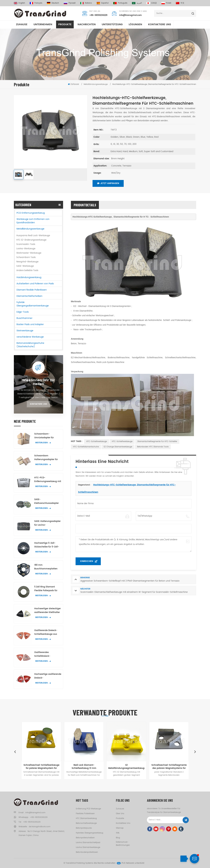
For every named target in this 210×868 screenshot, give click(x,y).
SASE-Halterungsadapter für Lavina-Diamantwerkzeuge (47, 523)
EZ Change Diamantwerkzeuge (118, 447)
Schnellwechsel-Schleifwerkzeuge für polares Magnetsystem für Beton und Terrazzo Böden (41, 767)
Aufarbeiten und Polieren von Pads (35, 284)
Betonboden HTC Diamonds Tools (153, 447)
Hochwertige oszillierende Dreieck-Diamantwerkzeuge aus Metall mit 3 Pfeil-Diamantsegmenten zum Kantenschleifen (48, 676)
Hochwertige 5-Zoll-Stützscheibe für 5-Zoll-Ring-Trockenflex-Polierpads (47, 545)
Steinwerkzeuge (25, 331)
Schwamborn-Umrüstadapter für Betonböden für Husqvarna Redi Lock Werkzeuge (45, 436)
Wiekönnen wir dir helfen (38, 382)
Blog (118, 838)
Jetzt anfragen (108, 183)
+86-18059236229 (98, 15)
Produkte (65, 25)
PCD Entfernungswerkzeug (31, 213)
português (120, 3)
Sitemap (120, 828)
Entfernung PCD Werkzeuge (88, 809)
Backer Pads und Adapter (30, 324)
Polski (166, 3)
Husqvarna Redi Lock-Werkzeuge (33, 236)
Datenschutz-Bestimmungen (123, 844)
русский (70, 3)
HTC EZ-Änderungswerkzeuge (31, 240)
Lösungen (135, 25)
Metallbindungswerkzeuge (30, 229)
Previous (15, 752)
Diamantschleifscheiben (29, 296)
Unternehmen (43, 25)
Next (195, 752)
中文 (180, 3)
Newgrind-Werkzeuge (27, 262)
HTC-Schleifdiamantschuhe (86, 447)
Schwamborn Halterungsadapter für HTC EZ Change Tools (46, 458)
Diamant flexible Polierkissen (32, 290)
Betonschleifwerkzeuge (86, 823)
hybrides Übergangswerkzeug (89, 833)
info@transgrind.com (130, 15)
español (103, 3)
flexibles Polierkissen (85, 814)
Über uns (120, 814)
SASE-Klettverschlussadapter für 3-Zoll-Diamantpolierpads (47, 502)
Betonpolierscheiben (85, 838)
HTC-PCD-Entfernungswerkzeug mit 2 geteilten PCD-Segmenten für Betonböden (48, 480)
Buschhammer (24, 318)
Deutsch (53, 3)
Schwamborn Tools (26, 257)
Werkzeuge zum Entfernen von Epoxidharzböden (33, 221)
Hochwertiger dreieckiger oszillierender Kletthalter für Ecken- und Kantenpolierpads (48, 611)
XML (118, 833)
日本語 (152, 3)
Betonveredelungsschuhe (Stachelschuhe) (30, 345)
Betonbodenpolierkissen (87, 852)
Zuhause (22, 25)
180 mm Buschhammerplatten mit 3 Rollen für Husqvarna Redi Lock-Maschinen (46, 567)
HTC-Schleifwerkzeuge (97, 441)
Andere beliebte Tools (27, 271)
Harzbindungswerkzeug (29, 277)
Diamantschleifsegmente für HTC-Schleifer (157, 441)
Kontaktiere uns (38, 404)
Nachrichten (87, 25)
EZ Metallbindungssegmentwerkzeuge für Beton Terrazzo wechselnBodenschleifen (126, 767)
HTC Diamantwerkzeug (86, 818)
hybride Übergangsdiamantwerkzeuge (33, 304)
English (19, 3)
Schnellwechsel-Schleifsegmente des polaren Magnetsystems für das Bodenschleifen (169, 767)
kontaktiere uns (160, 25)
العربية (137, 3)
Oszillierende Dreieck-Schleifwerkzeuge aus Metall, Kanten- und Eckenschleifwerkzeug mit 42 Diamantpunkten (48, 633)
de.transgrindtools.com (40, 827)
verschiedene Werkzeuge (30, 337)
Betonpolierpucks (84, 828)
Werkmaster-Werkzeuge (29, 253)
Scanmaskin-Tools (26, 244)
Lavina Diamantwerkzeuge (88, 847)
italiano (86, 3)
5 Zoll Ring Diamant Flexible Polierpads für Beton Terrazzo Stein (46, 589)
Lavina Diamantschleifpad (88, 843)
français (36, 3)
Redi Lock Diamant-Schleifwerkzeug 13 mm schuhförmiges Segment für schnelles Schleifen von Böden (84, 767)
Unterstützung (112, 25)
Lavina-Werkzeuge (26, 249)
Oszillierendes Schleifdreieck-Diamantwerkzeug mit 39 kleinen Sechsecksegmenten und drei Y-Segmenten (48, 654)
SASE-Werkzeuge (25, 266)
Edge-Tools (23, 312)
